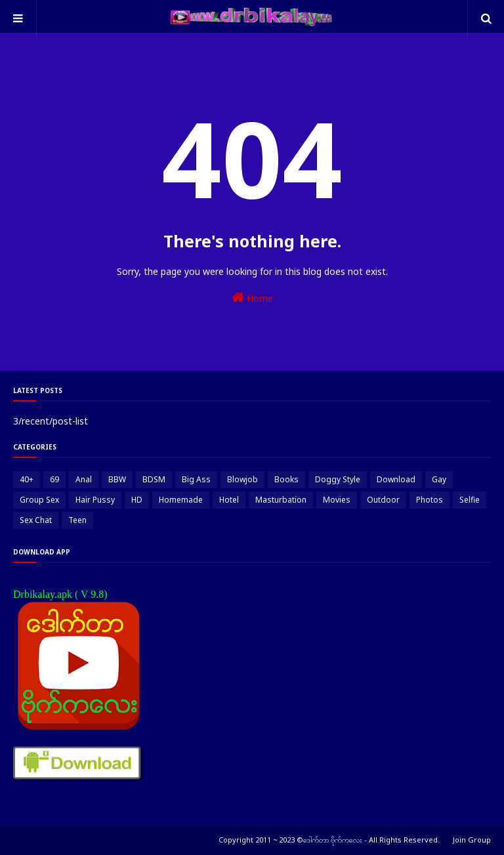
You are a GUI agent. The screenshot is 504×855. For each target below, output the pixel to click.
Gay (439, 479)
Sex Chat (36, 520)
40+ (27, 479)
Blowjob (242, 479)
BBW (117, 479)
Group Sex (39, 500)
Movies (337, 500)
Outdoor (383, 500)
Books (286, 479)
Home (252, 298)
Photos (430, 500)
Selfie (470, 500)
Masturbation (281, 500)
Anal (84, 479)
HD (137, 500)
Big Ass (196, 479)
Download (396, 479)
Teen (77, 520)
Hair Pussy (95, 500)
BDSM (154, 479)
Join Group (472, 840)
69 (54, 479)
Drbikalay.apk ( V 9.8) (60, 594)
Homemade (181, 500)
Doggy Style (338, 479)
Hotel (229, 500)
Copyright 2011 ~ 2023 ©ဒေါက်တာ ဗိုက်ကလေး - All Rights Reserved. (329, 840)
